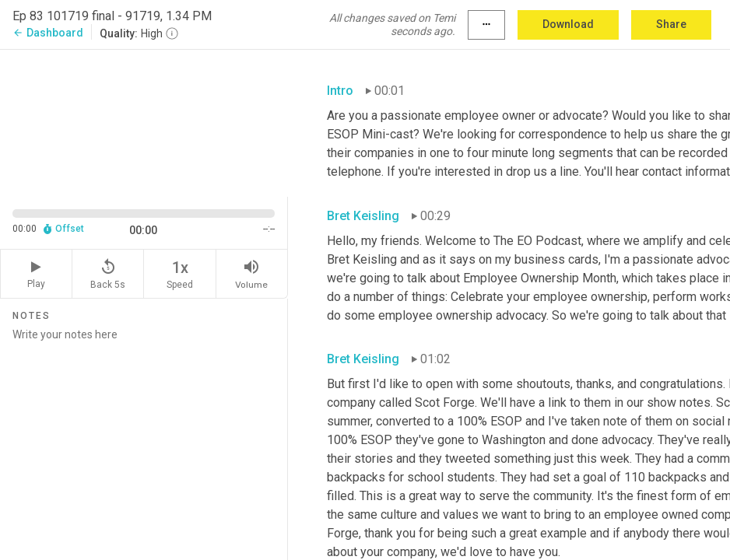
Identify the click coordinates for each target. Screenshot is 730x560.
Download (568, 24)
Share (671, 24)
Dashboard (48, 33)
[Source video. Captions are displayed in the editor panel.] (144, 122)
